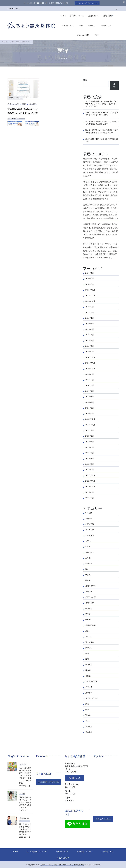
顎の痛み (89, 715)
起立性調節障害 (91, 681)
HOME (62, 15)
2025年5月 (90, 329)
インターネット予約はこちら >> (87, 3)
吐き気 (88, 574)
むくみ (88, 546)
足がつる (89, 687)
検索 (85, 79)
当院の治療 (108, 15)
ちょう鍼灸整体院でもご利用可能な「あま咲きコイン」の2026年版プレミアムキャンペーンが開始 (102, 103)
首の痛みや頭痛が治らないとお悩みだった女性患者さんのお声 (23, 111)
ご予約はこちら (105, 25)
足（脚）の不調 (91, 698)
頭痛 (24, 104)
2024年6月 (90, 391)
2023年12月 (90, 419)
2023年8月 (90, 430)
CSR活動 (89, 512)
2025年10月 (90, 301)
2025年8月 (90, 312)
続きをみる (16, 118)
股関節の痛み (91, 625)
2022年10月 (90, 486)
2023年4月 (90, 452)
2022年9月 (90, 492)
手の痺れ (89, 608)
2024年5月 (90, 396)
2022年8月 (90, 497)
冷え (87, 569)
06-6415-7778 (15, 8)
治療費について (68, 25)
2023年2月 (90, 464)
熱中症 (88, 613)
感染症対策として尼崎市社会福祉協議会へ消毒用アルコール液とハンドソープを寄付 (100, 185)
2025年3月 (90, 340)
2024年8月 (90, 379)
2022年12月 (90, 475)
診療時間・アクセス (87, 25)
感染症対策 (90, 602)
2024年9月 (90, 374)
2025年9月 (90, 306)
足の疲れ (89, 692)
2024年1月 (90, 413)
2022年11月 (90, 480)
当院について (93, 15)
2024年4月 (90, 402)
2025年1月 (90, 351)
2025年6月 (90, 323)
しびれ (88, 540)
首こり (88, 720)
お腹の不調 (90, 524)
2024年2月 (90, 407)
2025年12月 (90, 289)
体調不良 (89, 563)
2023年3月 (90, 458)
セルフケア (90, 552)
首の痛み (33, 104)
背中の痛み (90, 642)
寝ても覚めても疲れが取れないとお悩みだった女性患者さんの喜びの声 (25, 829)
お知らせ (89, 518)
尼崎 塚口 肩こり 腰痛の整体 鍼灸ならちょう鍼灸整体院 (62, 864)
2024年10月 (90, 368)
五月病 (88, 557)
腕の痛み (89, 647)
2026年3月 (90, 272)
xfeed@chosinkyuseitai (49, 781)
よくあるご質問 (83, 35)
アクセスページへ (103, 818)
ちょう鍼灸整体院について (46, 851)
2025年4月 (90, 334)
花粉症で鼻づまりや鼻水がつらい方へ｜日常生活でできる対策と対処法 (25, 802)
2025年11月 (90, 295)
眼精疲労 (89, 619)
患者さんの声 (13, 104)
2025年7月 (90, 317)
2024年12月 (90, 357)
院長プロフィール (77, 15)
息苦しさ (89, 591)
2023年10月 (90, 424)
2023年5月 (90, 447)
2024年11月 (90, 362)
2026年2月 (90, 278)
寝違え (88, 580)
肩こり (88, 630)
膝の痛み (89, 664)
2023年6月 (90, 441)
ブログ (96, 35)
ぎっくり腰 (90, 529)
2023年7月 (90, 436)
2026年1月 (90, 284)
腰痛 (87, 653)
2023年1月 (90, 469)
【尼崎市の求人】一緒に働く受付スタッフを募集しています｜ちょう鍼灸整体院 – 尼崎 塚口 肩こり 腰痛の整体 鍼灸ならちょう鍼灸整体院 (101, 168)
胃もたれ (89, 636)
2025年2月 (90, 346)
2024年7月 (90, 385)
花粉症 (88, 675)
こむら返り (90, 535)
